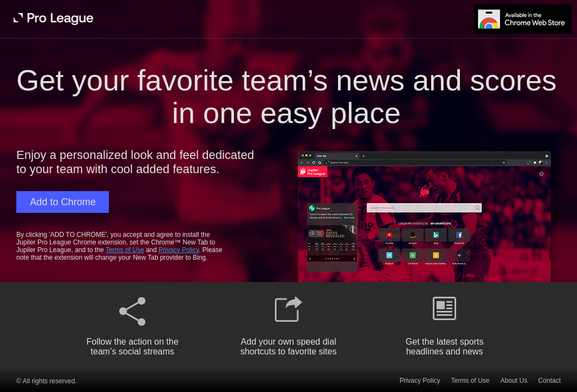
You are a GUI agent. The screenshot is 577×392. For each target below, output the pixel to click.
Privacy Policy (179, 250)
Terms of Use (125, 250)
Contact (550, 381)
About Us (514, 381)
